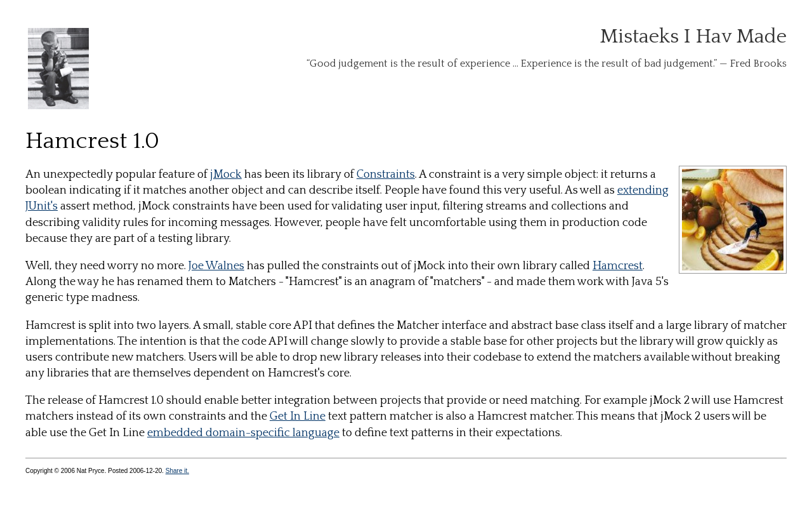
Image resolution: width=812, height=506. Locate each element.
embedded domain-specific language (243, 433)
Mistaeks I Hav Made (693, 37)
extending (643, 190)
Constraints (386, 175)
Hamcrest (618, 266)
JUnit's (42, 206)
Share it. (177, 471)
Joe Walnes (216, 266)
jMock (226, 175)
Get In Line (298, 416)
